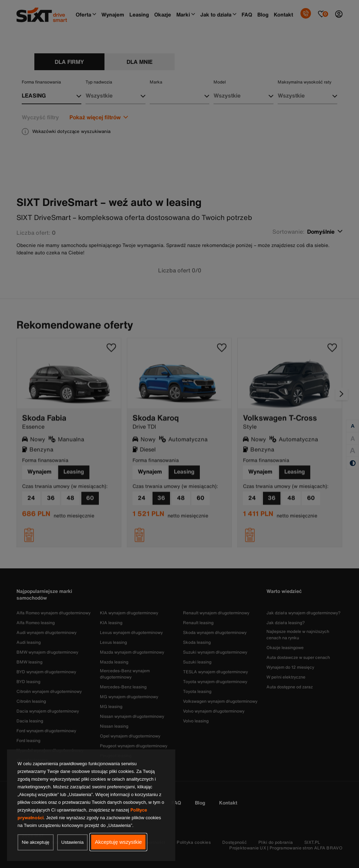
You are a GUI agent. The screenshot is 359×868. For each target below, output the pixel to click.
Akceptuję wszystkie (118, 842)
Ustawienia (73, 842)
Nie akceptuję (36, 842)
